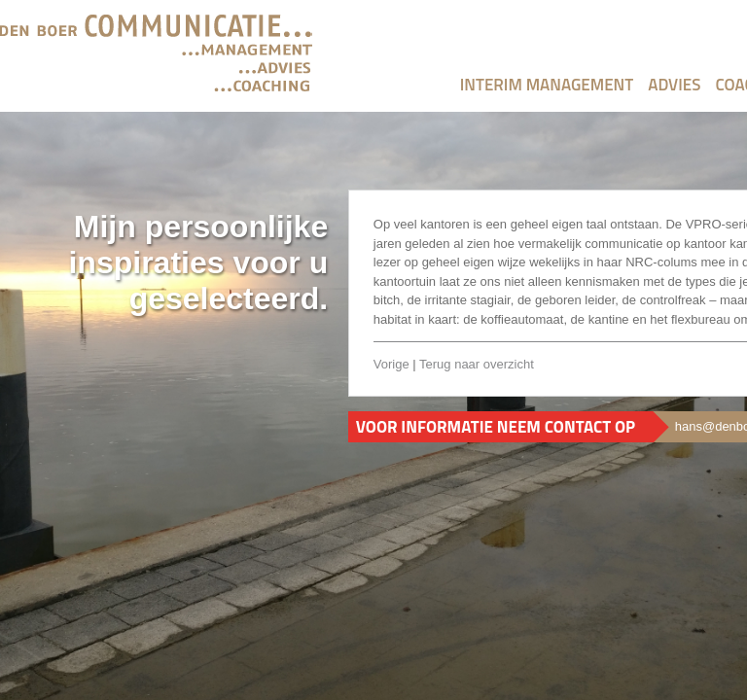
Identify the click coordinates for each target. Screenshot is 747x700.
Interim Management (547, 85)
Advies (674, 85)
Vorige (391, 364)
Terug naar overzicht (477, 364)
